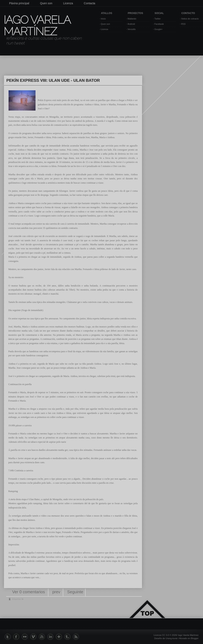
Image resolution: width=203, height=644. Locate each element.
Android (131, 24)
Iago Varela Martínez (37, 26)
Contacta (90, 3)
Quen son (46, 3)
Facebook (159, 24)
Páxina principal (19, 3)
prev (56, 592)
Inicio (103, 19)
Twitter (157, 19)
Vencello (132, 29)
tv (23, 599)
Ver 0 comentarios (29, 592)
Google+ (158, 29)
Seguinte (75, 592)
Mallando (132, 19)
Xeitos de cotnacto (190, 19)
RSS (183, 24)
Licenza (68, 3)
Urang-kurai (171, 638)
